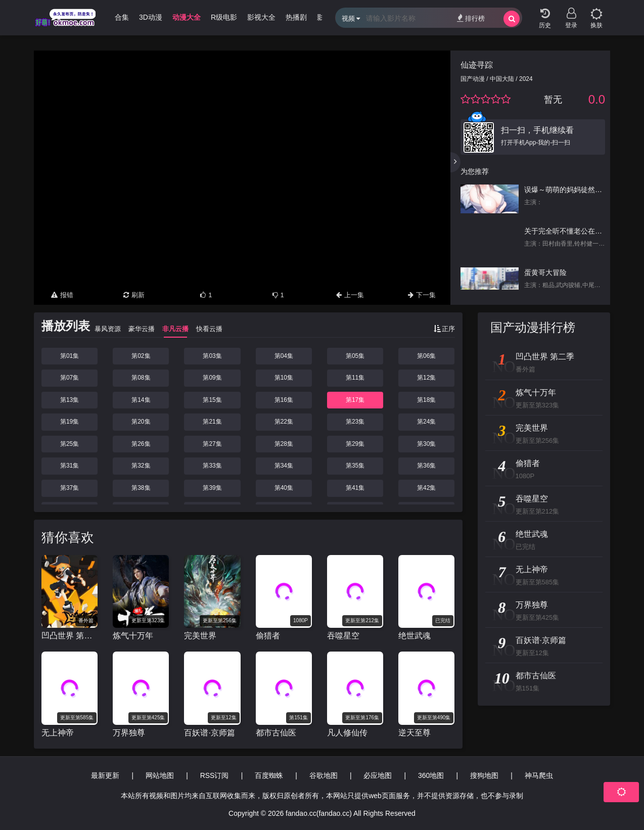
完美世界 (200, 636)
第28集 (284, 444)
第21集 (212, 422)
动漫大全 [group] (187, 17)
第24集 (426, 422)
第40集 (284, 488)
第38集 (141, 488)
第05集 (355, 356)
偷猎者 (268, 636)
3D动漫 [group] (151, 17)
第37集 (70, 488)
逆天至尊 (415, 733)
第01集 (70, 356)
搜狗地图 (484, 775)
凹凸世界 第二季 (70, 636)
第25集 (70, 444)
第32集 (141, 466)
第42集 (426, 488)
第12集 (426, 378)
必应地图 (378, 775)
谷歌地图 (324, 775)
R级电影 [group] (224, 17)
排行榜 (471, 18)
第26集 (141, 444)
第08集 (141, 378)
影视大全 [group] (261, 17)
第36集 (426, 466)
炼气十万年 (133, 636)
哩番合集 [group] (115, 17)
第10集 (284, 378)
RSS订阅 (215, 775)
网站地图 (160, 775)
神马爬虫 (539, 775)
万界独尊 (129, 733)
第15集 (212, 400)
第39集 (212, 488)
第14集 (141, 400)
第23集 (355, 422)
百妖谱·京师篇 (209, 733)
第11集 (355, 378)
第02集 (141, 356)
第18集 (426, 400)
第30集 (426, 444)
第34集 (284, 466)
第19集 (70, 422)
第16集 (284, 400)
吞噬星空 (343, 636)
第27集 (212, 444)
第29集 (355, 444)
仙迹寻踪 (477, 65)
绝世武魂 (415, 636)
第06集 (426, 356)
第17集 (355, 400)
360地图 (431, 775)
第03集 (212, 356)
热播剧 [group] (296, 17)
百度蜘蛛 (269, 775)
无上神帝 (58, 733)
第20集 (141, 422)
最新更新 (105, 775)
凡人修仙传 (347, 733)
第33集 (212, 466)
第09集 (212, 378)
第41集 (355, 488)
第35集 (355, 466)
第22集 (284, 422)
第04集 (284, 356)
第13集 (70, 400)
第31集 (70, 466)
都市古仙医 (276, 733)
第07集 (70, 378)
